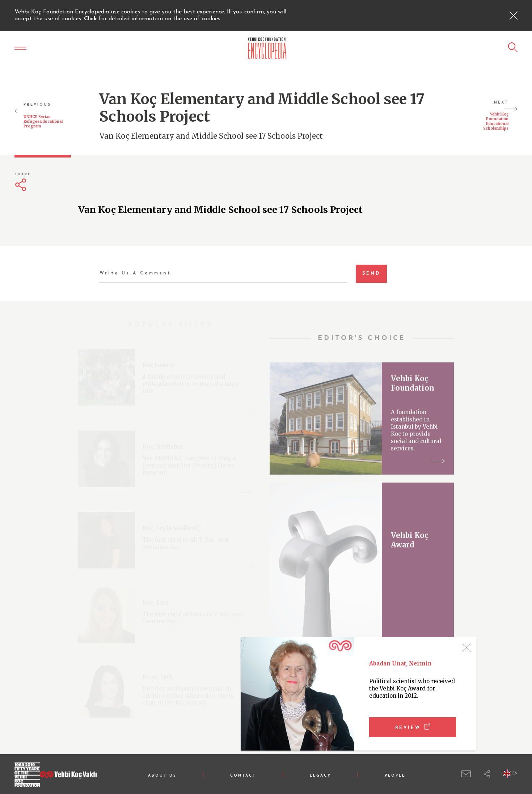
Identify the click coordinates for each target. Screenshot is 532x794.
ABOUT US (162, 776)
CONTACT (243, 776)
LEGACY (320, 776)
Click (91, 19)
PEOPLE (395, 776)
